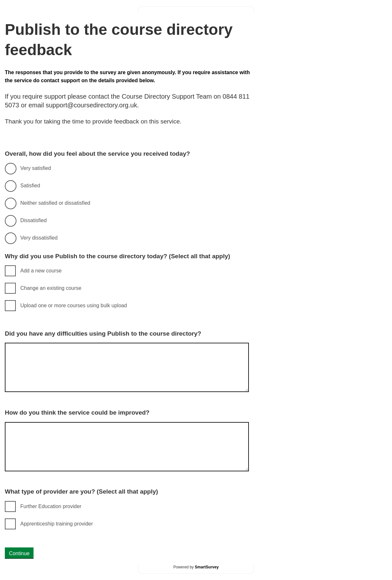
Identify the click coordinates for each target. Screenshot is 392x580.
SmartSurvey (207, 567)
